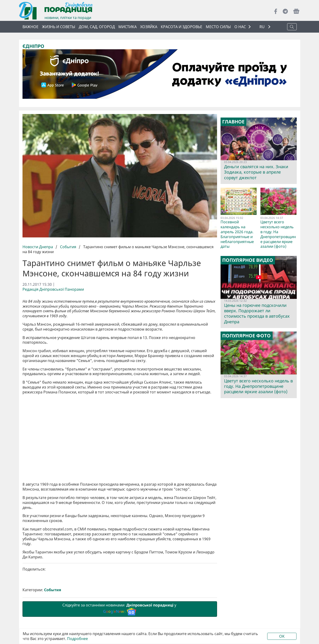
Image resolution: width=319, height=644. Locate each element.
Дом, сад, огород (97, 27)
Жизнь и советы (59, 27)
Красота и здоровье (182, 27)
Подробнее (77, 639)
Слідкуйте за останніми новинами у (120, 609)
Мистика (128, 27)
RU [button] (263, 27)
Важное (30, 27)
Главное (233, 122)
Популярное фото (246, 336)
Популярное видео (248, 260)
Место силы (218, 27)
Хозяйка (149, 27)
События (68, 247)
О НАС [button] (240, 27)
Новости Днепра (38, 247)
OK (282, 636)
